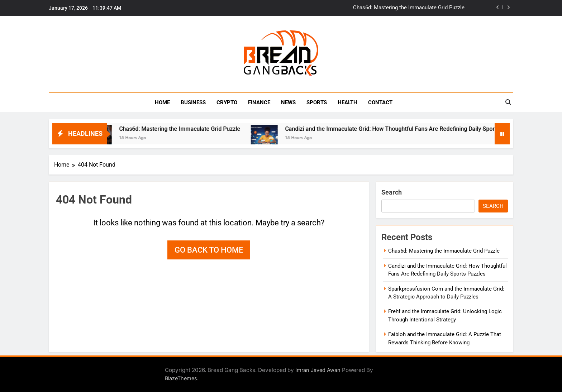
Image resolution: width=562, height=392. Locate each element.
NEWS (288, 102)
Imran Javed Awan (318, 370)
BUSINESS (193, 102)
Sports (317, 102)
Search (392, 192)
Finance (259, 102)
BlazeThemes (181, 378)
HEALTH (347, 102)
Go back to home (209, 250)
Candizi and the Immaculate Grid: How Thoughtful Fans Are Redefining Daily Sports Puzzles (410, 129)
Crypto (227, 102)
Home (162, 102)
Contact (380, 102)
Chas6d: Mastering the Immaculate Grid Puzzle (409, 8)
